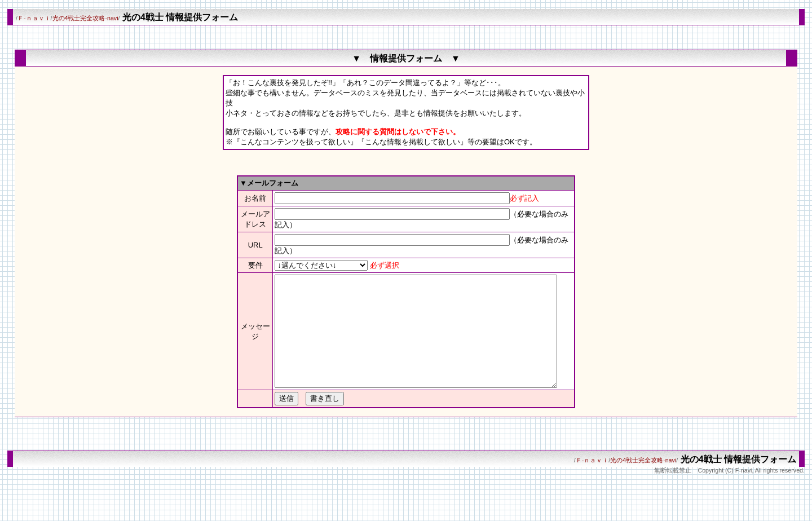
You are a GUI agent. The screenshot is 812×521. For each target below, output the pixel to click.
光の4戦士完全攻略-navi (85, 18)
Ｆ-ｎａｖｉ (34, 18)
